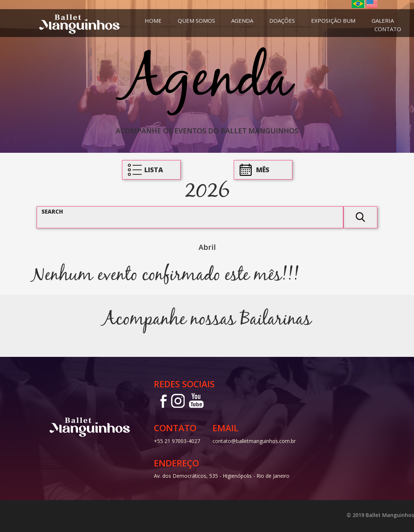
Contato (388, 29)
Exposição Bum (333, 21)
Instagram (177, 400)
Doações (282, 21)
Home (153, 21)
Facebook (161, 400)
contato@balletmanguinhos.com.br (254, 441)
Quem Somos (196, 21)
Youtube (196, 400)
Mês (263, 170)
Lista (154, 170)
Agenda (242, 21)
